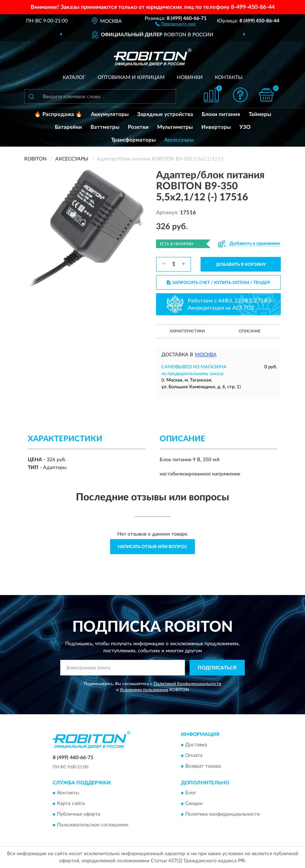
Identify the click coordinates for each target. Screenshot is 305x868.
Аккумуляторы (110, 114)
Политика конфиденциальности (223, 815)
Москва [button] (206, 355)
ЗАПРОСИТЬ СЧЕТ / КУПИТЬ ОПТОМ (219, 283)
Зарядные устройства (165, 114)
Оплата (194, 756)
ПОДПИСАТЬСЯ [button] (217, 668)
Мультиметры (175, 127)
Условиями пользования (144, 690)
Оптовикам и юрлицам (131, 78)
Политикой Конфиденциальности (187, 684)
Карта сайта (71, 804)
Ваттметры (105, 127)
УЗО (245, 127)
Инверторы (216, 127)
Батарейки (68, 127)
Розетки (138, 127)
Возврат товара (203, 766)
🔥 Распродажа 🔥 (58, 114)
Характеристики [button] (187, 331)
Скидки (194, 804)
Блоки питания (221, 114)
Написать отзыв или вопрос (152, 547)
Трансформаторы (133, 140)
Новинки (190, 78)
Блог (191, 793)
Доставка (196, 745)
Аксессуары (179, 140)
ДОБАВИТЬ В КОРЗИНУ (241, 264)
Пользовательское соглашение (93, 825)
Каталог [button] (74, 78)
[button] (175, 23)
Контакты (229, 78)
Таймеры (260, 114)
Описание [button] (250, 331)
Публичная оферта (79, 815)
